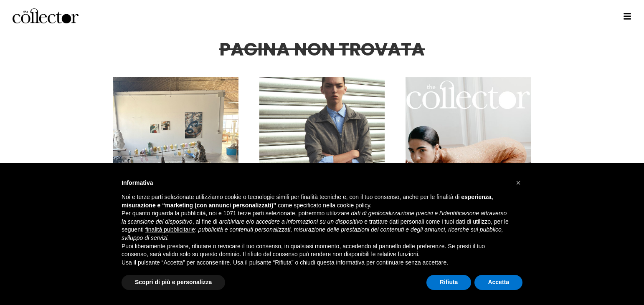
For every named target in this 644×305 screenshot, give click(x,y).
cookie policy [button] (354, 205)
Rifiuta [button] (449, 282)
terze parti (251, 213)
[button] (518, 183)
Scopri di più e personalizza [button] (173, 282)
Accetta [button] (498, 282)
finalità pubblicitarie (170, 229)
